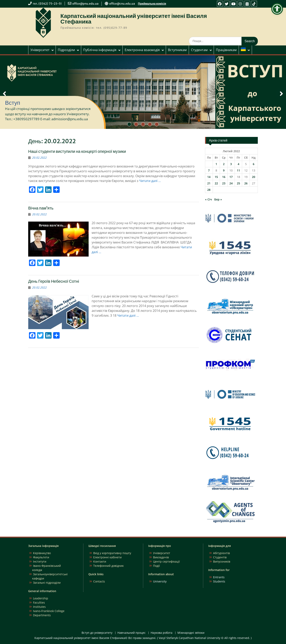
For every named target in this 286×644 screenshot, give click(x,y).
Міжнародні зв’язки (191, 633)
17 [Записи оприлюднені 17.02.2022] (231, 177)
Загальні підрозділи (47, 583)
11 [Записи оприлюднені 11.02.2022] (238, 170)
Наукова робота (162, 633)
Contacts (99, 581)
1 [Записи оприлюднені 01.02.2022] (216, 164)
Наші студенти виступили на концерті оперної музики (77, 151)
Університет (40, 50)
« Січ (208, 199)
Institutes (39, 607)
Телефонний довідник (108, 566)
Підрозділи (66, 50)
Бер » (218, 199)
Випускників (222, 561)
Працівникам (226, 50)
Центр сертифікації (166, 561)
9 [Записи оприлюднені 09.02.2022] (224, 170)
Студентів (220, 557)
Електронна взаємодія (142, 50)
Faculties (39, 602)
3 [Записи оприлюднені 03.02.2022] (231, 164)
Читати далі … (150, 181)
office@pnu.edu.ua (85, 4)
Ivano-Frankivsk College (49, 611)
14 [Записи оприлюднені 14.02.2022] (209, 177)
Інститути (40, 561)
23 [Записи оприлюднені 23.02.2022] (224, 183)
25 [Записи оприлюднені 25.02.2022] (238, 183)
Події (156, 566)
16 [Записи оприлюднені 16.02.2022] (224, 177)
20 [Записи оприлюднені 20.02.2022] (254, 177)
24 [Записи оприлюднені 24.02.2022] (231, 183)
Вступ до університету (97, 633)
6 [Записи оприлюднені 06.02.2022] (254, 164)
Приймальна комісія (152, 4)
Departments (42, 615)
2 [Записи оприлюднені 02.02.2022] (224, 164)
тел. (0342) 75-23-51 (47, 4)
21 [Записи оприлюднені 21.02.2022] (209, 183)
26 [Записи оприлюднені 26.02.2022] (246, 183)
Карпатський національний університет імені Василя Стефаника (134, 19)
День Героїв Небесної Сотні (54, 281)
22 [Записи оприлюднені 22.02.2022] (216, 183)
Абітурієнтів (221, 553)
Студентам (199, 50)
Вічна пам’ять (41, 208)
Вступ (13, 103)
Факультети (41, 557)
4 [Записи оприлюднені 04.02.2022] (238, 164)
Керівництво (42, 553)
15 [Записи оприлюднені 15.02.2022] (216, 177)
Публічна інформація (100, 50)
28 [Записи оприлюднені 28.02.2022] (209, 190)
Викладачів (161, 557)
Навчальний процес (132, 633)
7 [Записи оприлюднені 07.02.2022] (209, 170)
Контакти (100, 561)
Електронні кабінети (107, 557)
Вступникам (177, 50)
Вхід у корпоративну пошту (112, 553)
